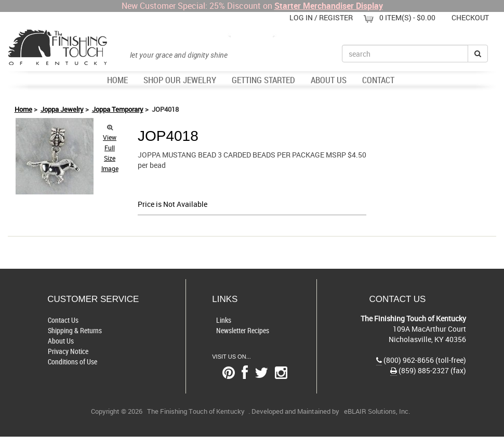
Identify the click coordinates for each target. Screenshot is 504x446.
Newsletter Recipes (243, 330)
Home (117, 80)
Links (224, 320)
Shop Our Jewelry (180, 80)
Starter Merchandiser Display (329, 6)
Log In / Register (321, 17)
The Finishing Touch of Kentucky (196, 411)
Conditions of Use (72, 362)
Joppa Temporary (118, 109)
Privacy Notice (68, 351)
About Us (329, 80)
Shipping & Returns (75, 330)
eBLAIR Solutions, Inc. (377, 411)
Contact (378, 80)
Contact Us (63, 320)
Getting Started (263, 80)
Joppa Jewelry (62, 109)
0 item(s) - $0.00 (407, 17)
